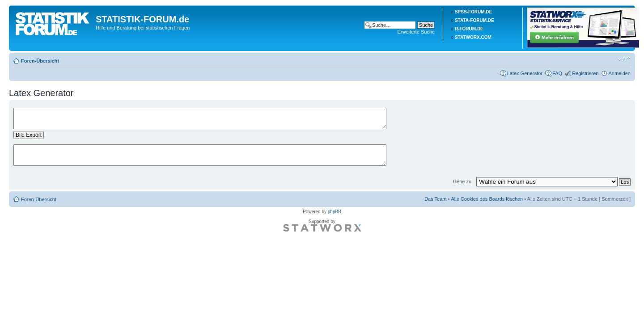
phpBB (335, 212)
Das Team (435, 199)
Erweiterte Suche (416, 32)
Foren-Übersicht (40, 61)
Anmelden (619, 73)
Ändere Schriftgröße (624, 59)
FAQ (557, 73)
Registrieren (585, 73)
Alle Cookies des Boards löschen (487, 199)
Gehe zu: (463, 181)
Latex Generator (525, 73)
